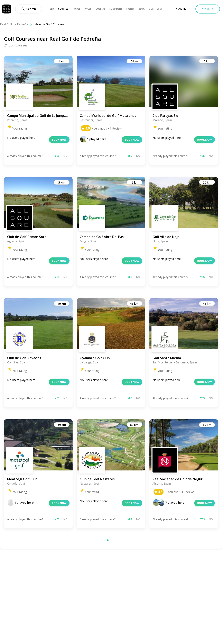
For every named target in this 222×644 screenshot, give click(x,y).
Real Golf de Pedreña (16, 24)
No (65, 156)
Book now (59, 140)
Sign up (208, 9)
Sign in (181, 9)
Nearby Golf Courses (49, 24)
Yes (57, 156)
